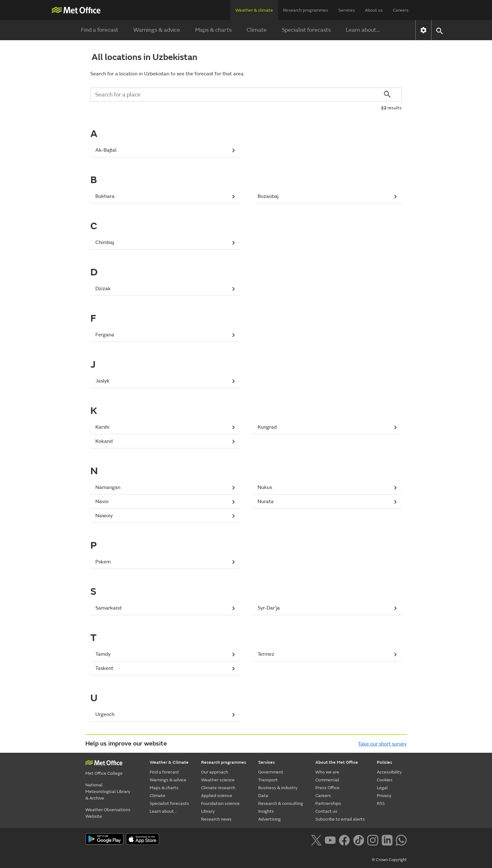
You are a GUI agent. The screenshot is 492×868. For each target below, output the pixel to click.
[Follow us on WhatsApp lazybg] (401, 840)
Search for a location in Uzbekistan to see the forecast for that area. (167, 74)
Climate (257, 30)
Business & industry (278, 788)
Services (347, 10)
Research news (216, 819)
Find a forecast (100, 30)
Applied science (217, 796)
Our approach (215, 772)
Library (208, 811)
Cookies (385, 780)
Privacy (384, 796)
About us (374, 10)
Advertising (270, 819)
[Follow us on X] (316, 840)
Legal (382, 788)
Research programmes (306, 10)
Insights (266, 811)
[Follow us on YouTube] (330, 840)
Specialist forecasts (306, 30)
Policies (385, 762)
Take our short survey (382, 744)
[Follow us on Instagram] (373, 840)
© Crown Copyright (389, 860)
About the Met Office (337, 762)
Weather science (218, 780)
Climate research (218, 788)
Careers (401, 10)
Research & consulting (281, 803)
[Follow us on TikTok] (358, 840)
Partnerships (328, 803)
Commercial (327, 780)
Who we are (327, 772)
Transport (268, 780)
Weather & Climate (169, 762)
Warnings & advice (157, 30)
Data (263, 796)
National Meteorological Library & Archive (108, 792)
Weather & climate (254, 10)
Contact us (326, 811)
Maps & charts (213, 30)
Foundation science (220, 803)
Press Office (327, 788)
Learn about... (363, 30)
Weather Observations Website (108, 813)
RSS (381, 803)
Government (271, 772)
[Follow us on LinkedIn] (387, 840)
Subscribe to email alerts (340, 819)
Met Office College (104, 773)
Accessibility (389, 772)
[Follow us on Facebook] (344, 840)
